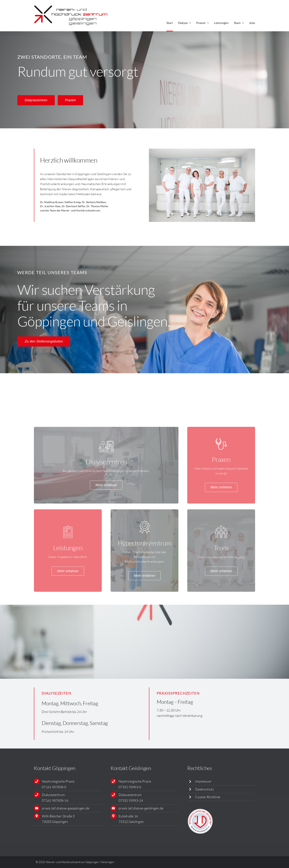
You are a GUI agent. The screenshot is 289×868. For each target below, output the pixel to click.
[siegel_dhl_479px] (200, 810)
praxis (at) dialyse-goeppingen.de (66, 808)
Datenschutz (204, 789)
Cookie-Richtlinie (208, 797)
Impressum (203, 781)
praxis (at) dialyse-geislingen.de (141, 808)
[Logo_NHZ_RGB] (71, 5)
